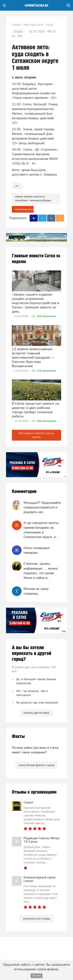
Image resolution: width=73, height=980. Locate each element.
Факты (18, 736)
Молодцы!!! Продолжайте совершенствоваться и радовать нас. (42, 507)
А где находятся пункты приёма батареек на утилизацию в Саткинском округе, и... (41, 530)
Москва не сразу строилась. (36, 591)
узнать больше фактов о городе (36, 765)
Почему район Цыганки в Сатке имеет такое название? (35, 750)
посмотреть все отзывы (36, 919)
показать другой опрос (36, 713)
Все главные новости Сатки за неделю (36, 435)
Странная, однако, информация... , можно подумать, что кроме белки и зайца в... (41, 571)
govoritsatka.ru (36, 6)
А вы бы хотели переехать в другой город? (32, 653)
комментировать (24, 209)
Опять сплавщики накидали (36, 550)
